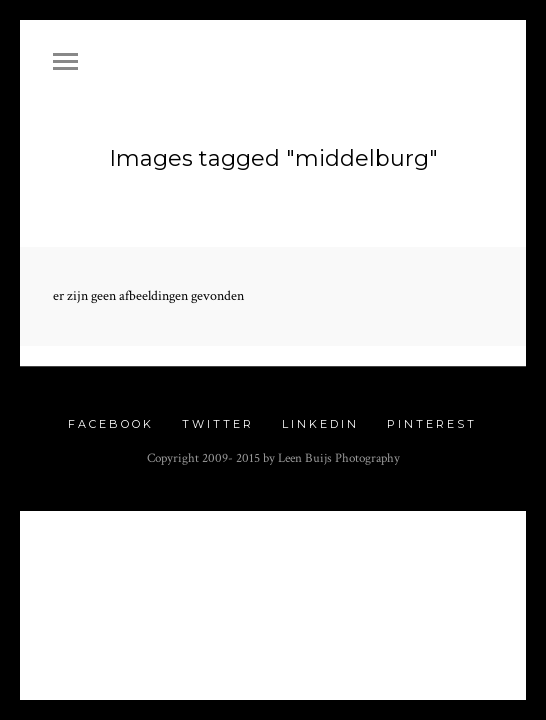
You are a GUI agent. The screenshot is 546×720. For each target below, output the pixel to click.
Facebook (111, 415)
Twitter (218, 415)
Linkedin (320, 415)
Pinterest (432, 415)
